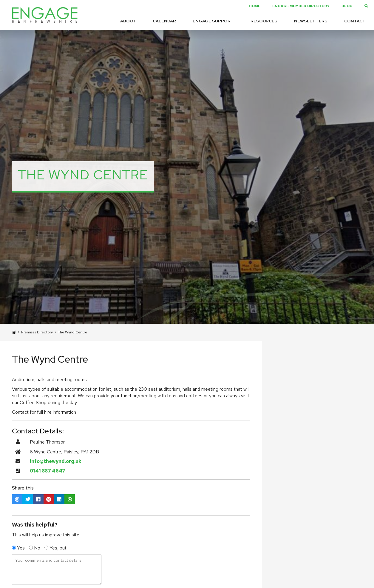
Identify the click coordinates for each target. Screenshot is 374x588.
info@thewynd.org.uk (56, 461)
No (35, 548)
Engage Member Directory (301, 6)
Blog (347, 6)
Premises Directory (37, 332)
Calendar (164, 21)
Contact (355, 21)
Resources (264, 21)
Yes (19, 548)
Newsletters (311, 21)
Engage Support (213, 21)
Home (255, 6)
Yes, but (55, 548)
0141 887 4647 (48, 471)
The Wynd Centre (72, 332)
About (128, 21)
